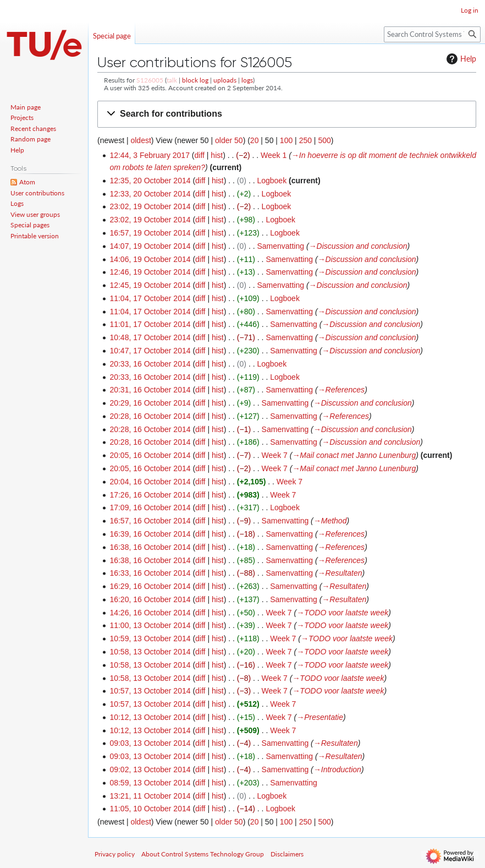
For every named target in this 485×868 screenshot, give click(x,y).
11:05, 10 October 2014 (150, 809)
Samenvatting (280, 246)
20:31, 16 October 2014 (150, 390)
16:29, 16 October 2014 (150, 586)
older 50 (229, 140)
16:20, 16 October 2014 (150, 599)
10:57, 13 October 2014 (150, 691)
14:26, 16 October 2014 (150, 613)
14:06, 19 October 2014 (150, 259)
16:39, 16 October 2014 (150, 534)
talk (172, 80)
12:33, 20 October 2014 (150, 194)
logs (247, 80)
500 (324, 140)
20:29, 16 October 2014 (150, 403)
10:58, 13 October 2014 (150, 652)
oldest (140, 140)
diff (200, 155)
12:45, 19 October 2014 (150, 285)
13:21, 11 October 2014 (150, 796)
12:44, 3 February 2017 (150, 155)
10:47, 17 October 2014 (150, 351)
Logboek (272, 181)
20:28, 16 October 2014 (150, 416)
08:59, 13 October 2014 (150, 783)
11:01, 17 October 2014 (150, 324)
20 (255, 140)
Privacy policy (115, 854)
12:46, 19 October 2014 (150, 272)
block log (195, 80)
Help (460, 59)
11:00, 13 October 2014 (150, 625)
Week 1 (274, 155)
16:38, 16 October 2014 (150, 547)
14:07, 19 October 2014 (150, 246)
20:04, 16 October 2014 (150, 482)
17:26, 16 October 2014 (150, 495)
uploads (225, 80)
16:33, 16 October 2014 (150, 573)
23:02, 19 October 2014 (150, 206)
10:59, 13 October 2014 (150, 638)
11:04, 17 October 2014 (150, 298)
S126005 (150, 80)
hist (217, 155)
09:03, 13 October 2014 (150, 743)
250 (305, 140)
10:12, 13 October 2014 (150, 717)
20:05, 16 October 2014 (150, 455)
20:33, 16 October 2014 (150, 364)
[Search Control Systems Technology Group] (432, 34)
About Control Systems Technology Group (203, 854)
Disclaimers (287, 854)
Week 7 (275, 455)
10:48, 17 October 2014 (150, 337)
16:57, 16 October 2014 (150, 521)
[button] (287, 114)
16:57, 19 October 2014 (150, 233)
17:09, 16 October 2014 (150, 507)
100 (286, 140)
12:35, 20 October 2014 (150, 181)
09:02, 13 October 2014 (150, 769)
